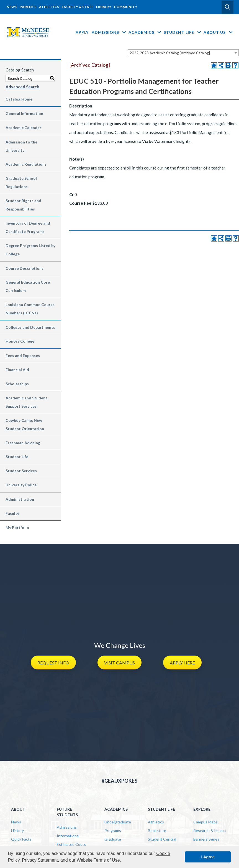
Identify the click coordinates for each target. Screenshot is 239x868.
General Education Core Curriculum (28, 286)
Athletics (49, 7)
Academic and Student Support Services (26, 402)
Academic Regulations (26, 164)
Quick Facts (21, 839)
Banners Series (206, 839)
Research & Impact (210, 830)
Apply (82, 32)
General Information (24, 113)
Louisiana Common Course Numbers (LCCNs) (30, 309)
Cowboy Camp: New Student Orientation (25, 424)
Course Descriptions (25, 268)
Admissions (109, 32)
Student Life (183, 32)
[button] (228, 7)
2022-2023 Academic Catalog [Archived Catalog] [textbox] (170, 53)
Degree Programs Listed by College (30, 250)
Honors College (20, 341)
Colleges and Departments (30, 327)
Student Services (21, 471)
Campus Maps (205, 822)
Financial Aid (17, 370)
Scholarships (17, 384)
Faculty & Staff (78, 7)
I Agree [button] (208, 857)
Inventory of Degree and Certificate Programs (28, 227)
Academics (145, 32)
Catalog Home (19, 99)
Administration (20, 499)
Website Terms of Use (98, 860)
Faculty (12, 513)
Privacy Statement (40, 860)
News (12, 7)
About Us (219, 32)
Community (126, 7)
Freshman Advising (23, 443)
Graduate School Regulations (21, 182)
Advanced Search (22, 87)
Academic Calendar (23, 128)
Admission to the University (21, 146)
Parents (28, 7)
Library (104, 7)
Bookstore (157, 830)
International (68, 836)
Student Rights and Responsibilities (23, 205)
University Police (21, 485)
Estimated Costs (71, 844)
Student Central (162, 839)
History (17, 830)
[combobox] (183, 53)
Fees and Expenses (23, 355)
